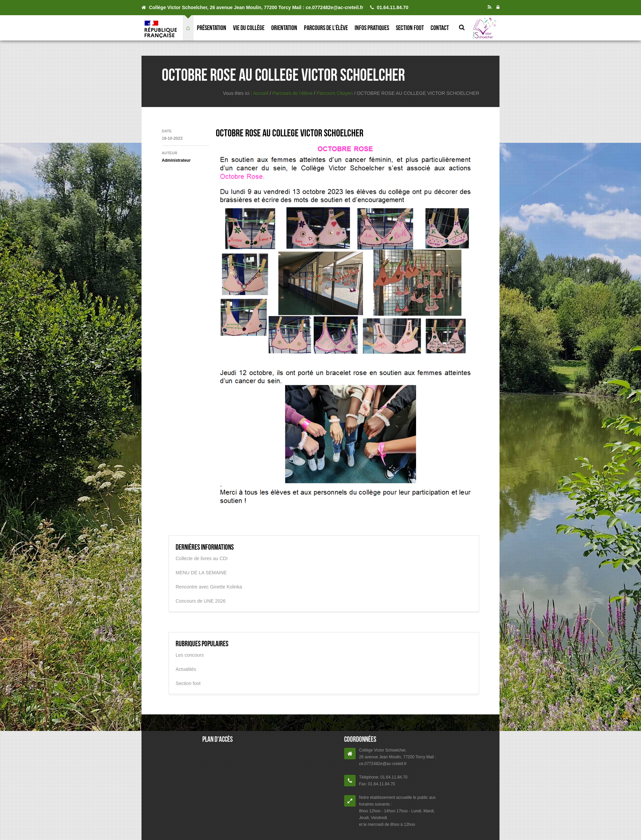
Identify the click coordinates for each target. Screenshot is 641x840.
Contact (440, 28)
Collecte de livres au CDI (202, 558)
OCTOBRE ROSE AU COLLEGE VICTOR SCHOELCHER (290, 133)
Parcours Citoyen (335, 93)
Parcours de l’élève (326, 28)
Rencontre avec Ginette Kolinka (209, 587)
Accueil (261, 93)
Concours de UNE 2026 (201, 601)
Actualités (186, 669)
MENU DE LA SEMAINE (201, 573)
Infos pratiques (372, 28)
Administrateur (176, 160)
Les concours (190, 655)
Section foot (410, 28)
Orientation (284, 28)
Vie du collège (249, 28)
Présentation (212, 28)
